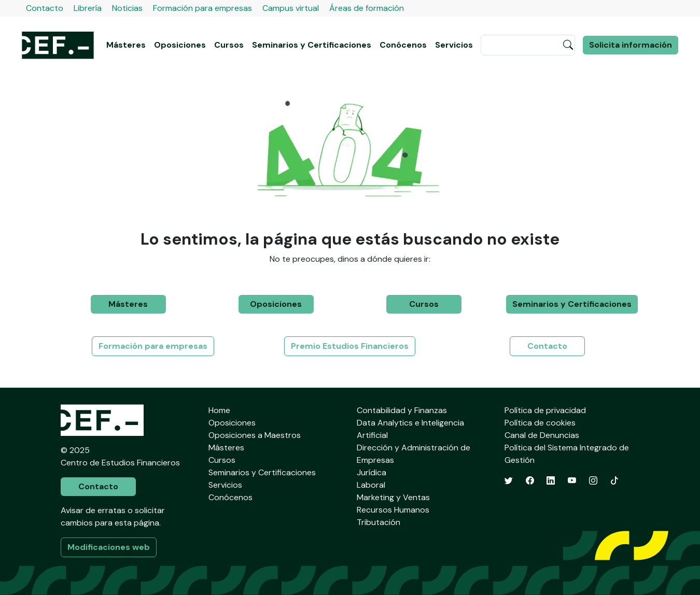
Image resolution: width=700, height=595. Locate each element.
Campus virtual (291, 8)
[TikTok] (614, 481)
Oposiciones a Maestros (255, 435)
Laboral (371, 485)
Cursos (229, 45)
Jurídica (372, 472)
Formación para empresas (202, 8)
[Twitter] (509, 481)
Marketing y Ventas (393, 497)
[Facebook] (530, 481)
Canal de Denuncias (542, 435)
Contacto (45, 8)
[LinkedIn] (551, 481)
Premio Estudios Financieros (350, 346)
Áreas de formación (367, 8)
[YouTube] (572, 481)
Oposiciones (180, 45)
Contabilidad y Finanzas (402, 410)
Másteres (126, 45)
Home (219, 410)
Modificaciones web (109, 547)
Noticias (127, 8)
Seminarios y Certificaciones (312, 45)
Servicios (454, 45)
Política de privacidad (545, 410)
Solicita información (631, 45)
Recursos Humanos (393, 510)
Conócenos (403, 45)
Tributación (379, 522)
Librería (88, 8)
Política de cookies (540, 423)
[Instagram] (593, 481)
